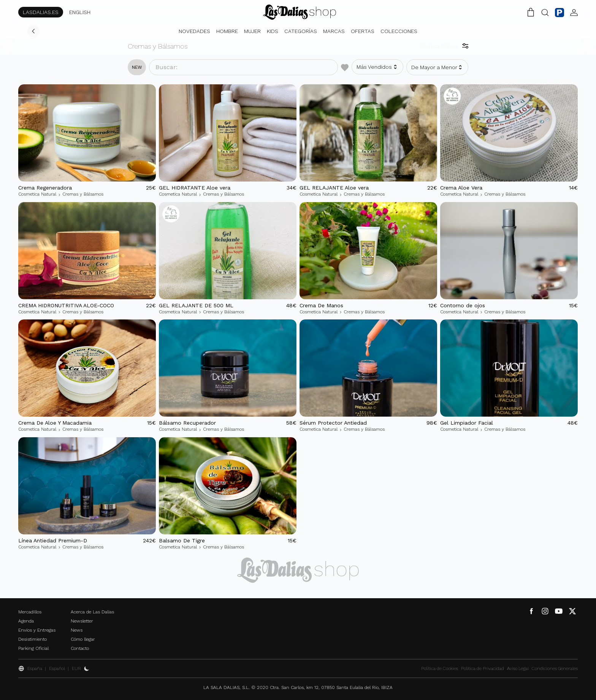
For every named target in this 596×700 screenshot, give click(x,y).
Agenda (26, 621)
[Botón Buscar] (545, 12)
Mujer (252, 31)
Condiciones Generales (555, 668)
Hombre (227, 31)
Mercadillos (30, 612)
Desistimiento (32, 639)
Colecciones (399, 31)
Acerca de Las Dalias (92, 612)
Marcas (334, 31)
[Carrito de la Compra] (531, 12)
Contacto (80, 648)
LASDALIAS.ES (41, 12)
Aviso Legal (518, 668)
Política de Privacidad (483, 668)
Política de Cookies (440, 668)
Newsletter (82, 621)
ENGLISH (80, 12)
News (77, 630)
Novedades (194, 31)
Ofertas (363, 31)
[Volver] (33, 31)
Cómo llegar (83, 639)
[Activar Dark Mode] (87, 668)
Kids (273, 31)
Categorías (301, 31)
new (137, 67)
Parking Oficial (33, 648)
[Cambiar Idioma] (300, 12)
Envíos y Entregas (37, 630)
